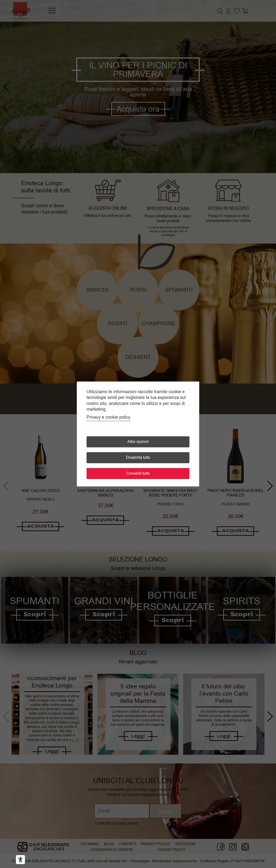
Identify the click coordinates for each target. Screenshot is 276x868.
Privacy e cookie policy (108, 417)
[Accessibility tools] (20, 860)
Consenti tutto (138, 474)
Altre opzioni (138, 442)
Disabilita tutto (138, 458)
